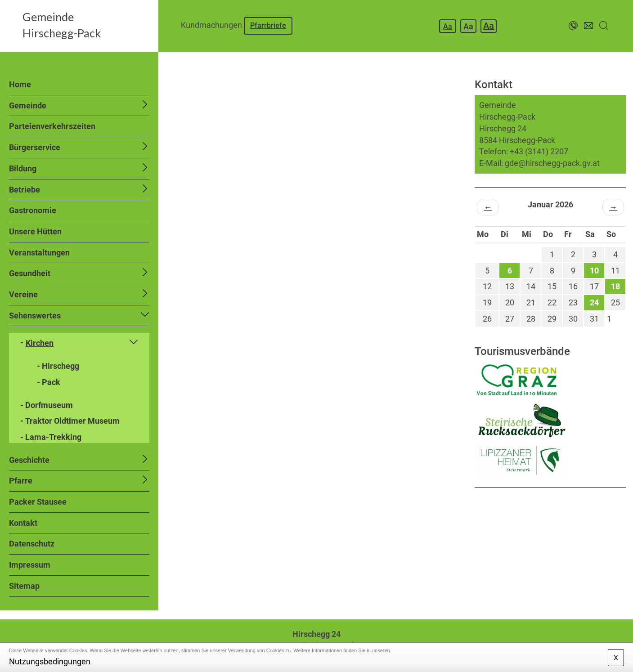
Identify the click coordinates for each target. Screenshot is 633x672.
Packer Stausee (38, 502)
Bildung (23, 168)
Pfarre (21, 481)
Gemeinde (28, 105)
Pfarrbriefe (268, 25)
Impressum (30, 565)
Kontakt (23, 523)
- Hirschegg (58, 366)
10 (594, 271)
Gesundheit (30, 273)
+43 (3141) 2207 (539, 151)
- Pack (49, 382)
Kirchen (40, 343)
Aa (448, 26)
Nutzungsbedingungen (50, 661)
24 (594, 302)
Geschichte (29, 460)
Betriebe (25, 190)
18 (615, 286)
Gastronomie (33, 210)
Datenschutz (32, 544)
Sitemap (24, 586)
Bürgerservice (35, 147)
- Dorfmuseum (47, 405)
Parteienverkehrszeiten (52, 126)
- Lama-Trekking (51, 437)
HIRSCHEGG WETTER (550, 521)
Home (20, 84)
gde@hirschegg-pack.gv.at (552, 163)
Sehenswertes (35, 316)
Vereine (23, 294)
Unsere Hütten (35, 231)
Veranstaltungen (39, 253)
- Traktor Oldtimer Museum (70, 421)
